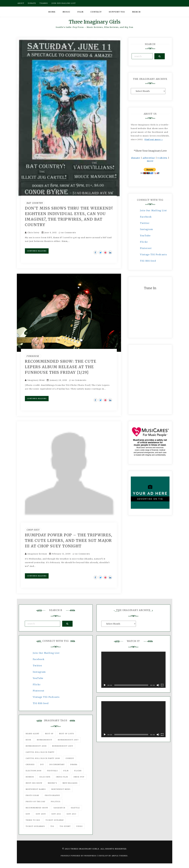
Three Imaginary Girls (95, 22)
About (21, 3)
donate (136, 158)
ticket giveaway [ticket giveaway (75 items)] (55, 820)
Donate (32, 3)
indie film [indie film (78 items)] (62, 777)
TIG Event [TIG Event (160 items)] (65, 826)
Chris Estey (33, 233)
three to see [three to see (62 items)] (33, 820)
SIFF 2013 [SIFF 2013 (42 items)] (71, 814)
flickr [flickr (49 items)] (78, 771)
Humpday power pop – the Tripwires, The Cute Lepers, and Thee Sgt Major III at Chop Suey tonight (69, 541)
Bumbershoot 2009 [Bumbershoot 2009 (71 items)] (63, 746)
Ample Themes (120, 856)
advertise (149, 158)
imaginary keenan (37, 554)
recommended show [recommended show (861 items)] (37, 808)
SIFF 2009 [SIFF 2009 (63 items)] (41, 814)
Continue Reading (37, 251)
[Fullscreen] (162, 685)
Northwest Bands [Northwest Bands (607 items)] (36, 789)
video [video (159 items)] (79, 826)
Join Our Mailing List (153, 210)
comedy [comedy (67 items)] (70, 758)
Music (66, 12)
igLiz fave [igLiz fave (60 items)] (45, 777)
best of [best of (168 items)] (49, 734)
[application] (133, 670)
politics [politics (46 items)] (56, 802)
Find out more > (154, 139)
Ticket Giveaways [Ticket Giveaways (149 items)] (35, 826)
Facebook (146, 217)
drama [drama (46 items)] (74, 764)
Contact (96, 12)
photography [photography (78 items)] (52, 795)
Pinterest (146, 248)
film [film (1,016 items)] (66, 771)
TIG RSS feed (148, 261)
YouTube (145, 236)
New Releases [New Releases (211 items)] (70, 783)
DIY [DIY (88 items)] (42, 764)
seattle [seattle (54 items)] (75, 808)
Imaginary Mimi (36, 380)
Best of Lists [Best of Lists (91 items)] (67, 734)
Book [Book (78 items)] (28, 740)
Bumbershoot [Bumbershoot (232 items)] (45, 740)
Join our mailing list (64, 3)
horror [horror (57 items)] (30, 777)
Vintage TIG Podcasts (153, 254)
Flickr (144, 242)
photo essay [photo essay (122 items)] (32, 795)
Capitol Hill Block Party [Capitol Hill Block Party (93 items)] (40, 752)
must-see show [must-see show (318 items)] (34, 783)
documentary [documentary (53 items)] (57, 764)
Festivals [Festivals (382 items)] (52, 771)
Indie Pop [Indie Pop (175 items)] (79, 777)
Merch (136, 12)
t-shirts (163, 158)
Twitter (145, 223)
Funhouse (33, 356)
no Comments (67, 233)
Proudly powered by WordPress (79, 856)
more (150, 161)
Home (52, 12)
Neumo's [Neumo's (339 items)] (52, 783)
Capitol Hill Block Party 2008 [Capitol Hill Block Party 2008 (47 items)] (43, 758)
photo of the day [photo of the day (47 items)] (35, 802)
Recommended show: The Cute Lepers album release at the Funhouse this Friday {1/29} (61, 367)
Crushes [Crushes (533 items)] (30, 764)
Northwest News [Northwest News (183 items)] (61, 789)
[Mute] (158, 685)
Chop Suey (33, 530)
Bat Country (35, 203)
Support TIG (117, 12)
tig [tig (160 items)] (52, 826)
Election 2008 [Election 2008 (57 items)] (34, 771)
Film (80, 12)
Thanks (44, 3)
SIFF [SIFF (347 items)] (28, 814)
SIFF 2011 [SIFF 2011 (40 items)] (56, 814)
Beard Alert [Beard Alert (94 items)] (33, 734)
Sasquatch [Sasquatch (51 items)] (59, 808)
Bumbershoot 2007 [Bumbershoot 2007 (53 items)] (68, 740)
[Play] (105, 685)
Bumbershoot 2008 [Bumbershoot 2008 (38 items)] (36, 746)
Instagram (146, 229)
